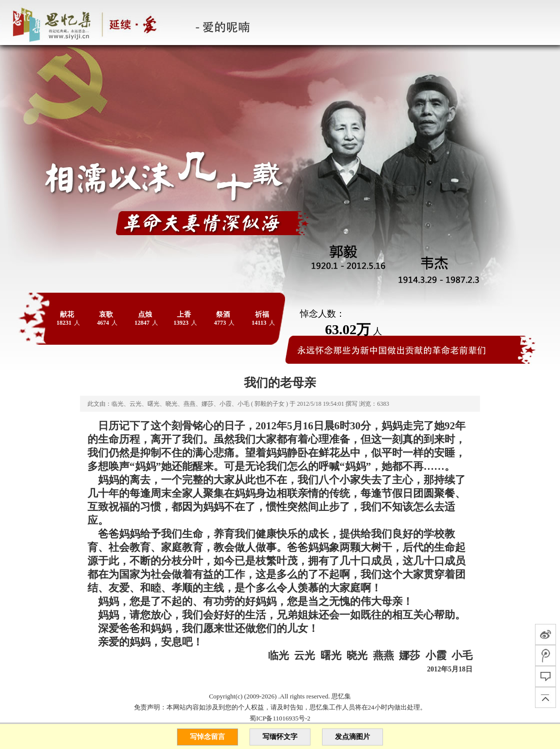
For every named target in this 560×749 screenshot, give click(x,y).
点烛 (145, 314)
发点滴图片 (352, 737)
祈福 (262, 314)
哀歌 (106, 314)
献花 (67, 314)
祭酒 (223, 314)
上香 (184, 314)
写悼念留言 (207, 737)
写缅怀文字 (280, 737)
